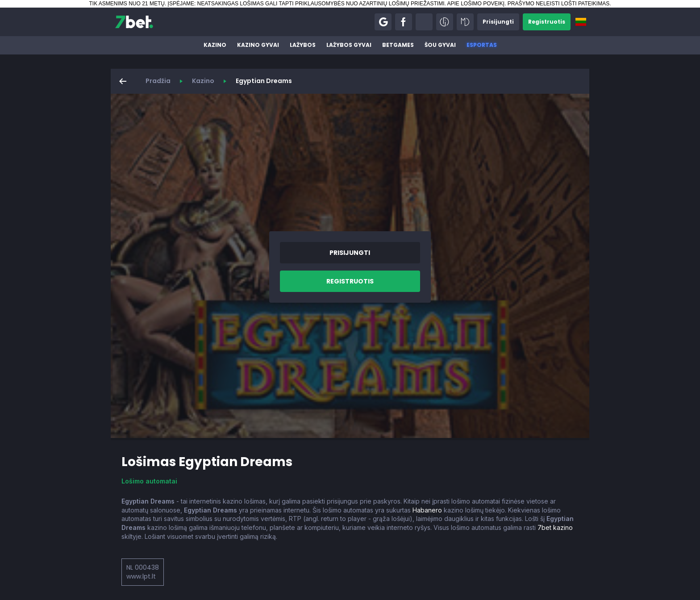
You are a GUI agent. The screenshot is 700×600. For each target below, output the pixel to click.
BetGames (398, 45)
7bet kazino (555, 527)
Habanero (427, 510)
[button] (383, 22)
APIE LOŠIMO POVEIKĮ (476, 4)
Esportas (482, 45)
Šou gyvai (440, 45)
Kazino (215, 45)
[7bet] (134, 22)
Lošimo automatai (149, 481)
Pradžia (158, 81)
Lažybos (303, 45)
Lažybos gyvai (349, 45)
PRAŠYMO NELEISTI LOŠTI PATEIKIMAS (558, 4)
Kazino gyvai (258, 45)
